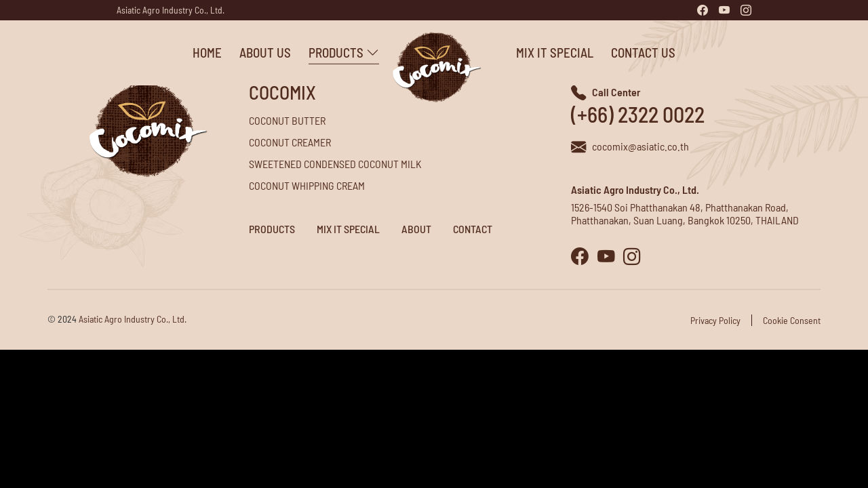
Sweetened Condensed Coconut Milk (335, 164)
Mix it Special (528, 53)
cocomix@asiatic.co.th (640, 146)
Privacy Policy (715, 320)
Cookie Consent (792, 320)
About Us (238, 53)
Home (180, 53)
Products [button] (317, 53)
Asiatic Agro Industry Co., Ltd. (171, 10)
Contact (473, 229)
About (416, 229)
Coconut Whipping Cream (307, 185)
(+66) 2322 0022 (638, 114)
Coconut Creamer (290, 142)
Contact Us (616, 53)
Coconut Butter (287, 120)
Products (272, 229)
